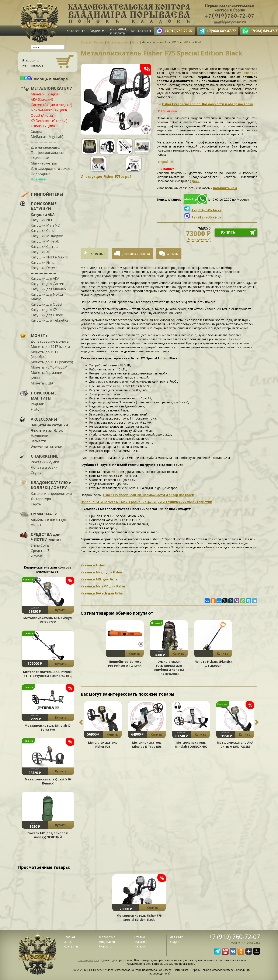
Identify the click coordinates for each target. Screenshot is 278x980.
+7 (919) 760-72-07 (234, 937)
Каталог (73, 31)
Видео (95, 31)
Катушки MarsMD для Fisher (103, 586)
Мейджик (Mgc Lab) (47, 137)
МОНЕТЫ (40, 335)
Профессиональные (47, 153)
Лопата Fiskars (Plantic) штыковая (213, 664)
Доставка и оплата (118, 31)
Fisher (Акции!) (43, 126)
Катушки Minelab (45, 241)
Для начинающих (45, 147)
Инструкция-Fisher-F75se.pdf (106, 177)
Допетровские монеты (50, 341)
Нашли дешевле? (199, 239)
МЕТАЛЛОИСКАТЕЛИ (52, 88)
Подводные (41, 174)
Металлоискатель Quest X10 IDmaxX (48, 781)
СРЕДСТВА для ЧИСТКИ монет (46, 537)
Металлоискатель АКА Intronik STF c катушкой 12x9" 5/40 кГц (48, 674)
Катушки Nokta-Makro (49, 257)
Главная (70, 937)
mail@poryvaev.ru (245, 943)
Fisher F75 (250, 73)
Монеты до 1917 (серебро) (44, 354)
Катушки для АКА (45, 278)
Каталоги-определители (51, 494)
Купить (61, 610)
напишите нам (225, 188)
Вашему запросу (88, 960)
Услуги (175, 942)
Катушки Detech (44, 268)
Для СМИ (176, 937)
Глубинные (40, 158)
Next (257, 722)
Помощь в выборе (49, 79)
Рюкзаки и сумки (45, 462)
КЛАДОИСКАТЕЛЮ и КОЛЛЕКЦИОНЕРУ (51, 485)
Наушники (39, 436)
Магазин (140, 942)
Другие (37, 556)
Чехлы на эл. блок (47, 430)
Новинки (39, 179)
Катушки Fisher (43, 262)
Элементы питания (47, 446)
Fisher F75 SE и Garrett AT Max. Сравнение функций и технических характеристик (146, 502)
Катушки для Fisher (47, 315)
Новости (105, 946)
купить (228, 232)
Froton (36, 409)
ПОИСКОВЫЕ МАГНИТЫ (44, 396)
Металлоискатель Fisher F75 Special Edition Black (139, 918)
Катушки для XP (44, 310)
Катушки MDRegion (47, 236)
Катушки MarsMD (46, 225)
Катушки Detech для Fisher (102, 593)
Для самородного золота (52, 169)
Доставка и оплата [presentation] (136, 254)
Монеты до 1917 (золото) (52, 362)
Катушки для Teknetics (50, 320)
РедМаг (37, 404)
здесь (195, 181)
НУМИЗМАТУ (44, 514)
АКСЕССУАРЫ (44, 419)
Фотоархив (107, 937)
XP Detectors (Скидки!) (49, 121)
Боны (35, 378)
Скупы (36, 473)
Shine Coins (40, 545)
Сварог (37, 131)
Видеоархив (108, 942)
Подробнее (165, 162)
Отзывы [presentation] (173, 254)
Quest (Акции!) (43, 115)
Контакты (139, 31)
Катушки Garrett (44, 247)
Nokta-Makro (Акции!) (49, 110)
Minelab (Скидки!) (45, 94)
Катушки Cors (42, 231)
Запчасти (38, 441)
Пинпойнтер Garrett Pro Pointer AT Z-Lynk (125, 664)
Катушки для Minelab (48, 289)
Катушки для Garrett (48, 284)
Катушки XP (41, 252)
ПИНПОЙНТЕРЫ (47, 194)
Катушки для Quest (47, 304)
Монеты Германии (46, 373)
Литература (41, 499)
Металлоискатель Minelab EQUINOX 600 (191, 745)
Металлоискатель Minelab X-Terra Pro (48, 728)
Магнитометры (44, 163)
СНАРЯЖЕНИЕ (45, 456)
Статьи (140, 937)
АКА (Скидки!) (42, 99)
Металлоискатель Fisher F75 (103, 745)
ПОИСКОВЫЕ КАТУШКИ (44, 206)
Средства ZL (41, 551)
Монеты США (42, 383)
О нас (68, 942)
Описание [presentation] (98, 254)
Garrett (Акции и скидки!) (51, 105)
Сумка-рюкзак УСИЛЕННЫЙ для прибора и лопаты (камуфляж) (169, 668)
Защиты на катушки (49, 425)
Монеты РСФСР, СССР (49, 367)
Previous (81, 722)
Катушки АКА (43, 215)
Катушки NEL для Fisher (100, 579)
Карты (36, 504)
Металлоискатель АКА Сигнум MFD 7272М (48, 620)
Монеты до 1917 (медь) (50, 347)
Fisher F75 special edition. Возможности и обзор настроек (208, 104)
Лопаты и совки (44, 467)
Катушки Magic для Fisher (101, 572)
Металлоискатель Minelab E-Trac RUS (147, 745)
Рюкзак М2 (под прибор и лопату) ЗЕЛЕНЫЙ (48, 835)
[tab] (96, 254)
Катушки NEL (42, 220)
